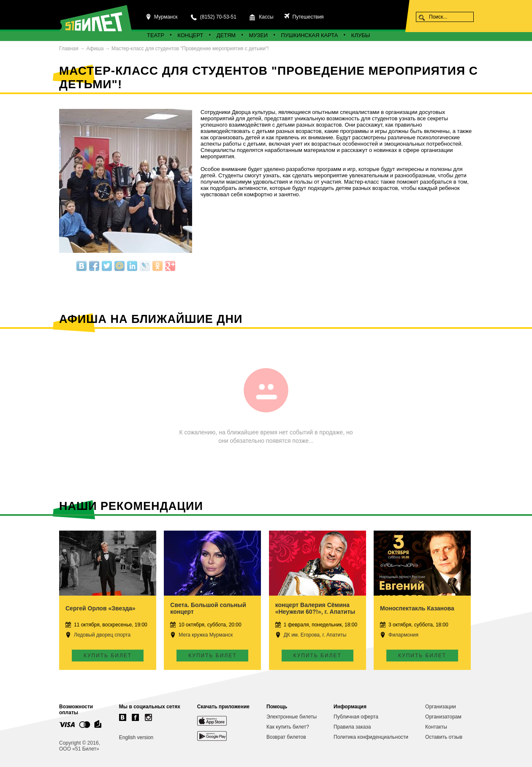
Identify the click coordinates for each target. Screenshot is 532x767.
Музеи (259, 35)
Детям (226, 35)
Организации (441, 707)
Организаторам (443, 717)
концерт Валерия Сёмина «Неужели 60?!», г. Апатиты (315, 608)
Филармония (403, 635)
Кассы (266, 17)
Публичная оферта (356, 717)
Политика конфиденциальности (371, 737)
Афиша (95, 49)
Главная (69, 49)
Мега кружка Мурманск (206, 635)
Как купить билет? (288, 727)
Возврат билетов (286, 737)
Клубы (361, 35)
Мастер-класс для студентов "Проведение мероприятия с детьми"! (190, 49)
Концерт (190, 35)
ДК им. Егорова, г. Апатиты (315, 635)
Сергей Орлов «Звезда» (100, 608)
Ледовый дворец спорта (102, 635)
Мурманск (166, 17)
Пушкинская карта (310, 35)
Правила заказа (352, 727)
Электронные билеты (292, 717)
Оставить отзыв (444, 737)
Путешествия (307, 17)
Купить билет (108, 656)
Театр (156, 35)
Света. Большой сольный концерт (208, 608)
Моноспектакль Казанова (417, 608)
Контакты (436, 727)
